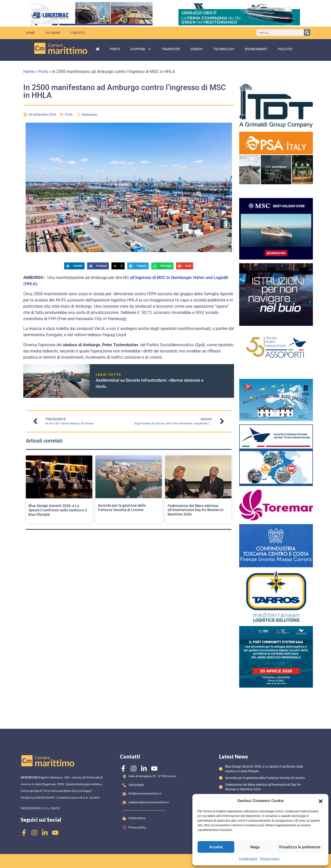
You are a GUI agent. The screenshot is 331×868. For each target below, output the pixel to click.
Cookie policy (248, 859)
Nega (255, 847)
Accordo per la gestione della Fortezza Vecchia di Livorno (122, 508)
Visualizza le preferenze (300, 847)
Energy (197, 49)
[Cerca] (307, 32)
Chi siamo (52, 33)
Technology (224, 49)
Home (30, 33)
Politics (285, 49)
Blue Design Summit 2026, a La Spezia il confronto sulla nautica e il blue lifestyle (58, 510)
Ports (115, 49)
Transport (171, 49)
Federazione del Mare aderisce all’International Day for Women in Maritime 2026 (195, 510)
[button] (321, 801)
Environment (256, 49)
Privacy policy (270, 859)
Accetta (216, 847)
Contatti (76, 33)
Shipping (141, 49)
